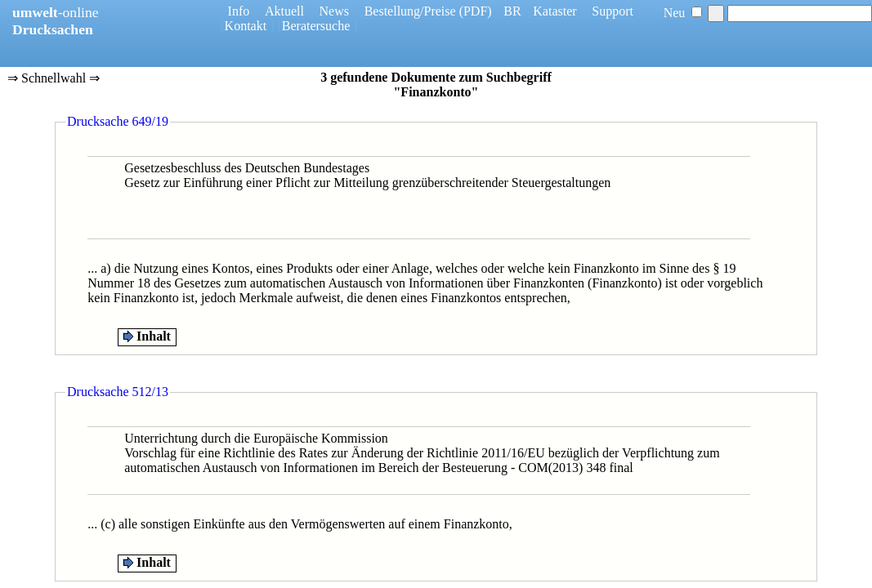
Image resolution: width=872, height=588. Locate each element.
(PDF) (476, 11)
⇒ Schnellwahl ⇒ (54, 79)
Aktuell (284, 11)
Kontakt (246, 26)
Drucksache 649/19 (118, 121)
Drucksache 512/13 (118, 392)
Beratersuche (316, 26)
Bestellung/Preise (410, 11)
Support (613, 11)
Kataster (555, 11)
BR (512, 11)
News (334, 11)
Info (239, 11)
